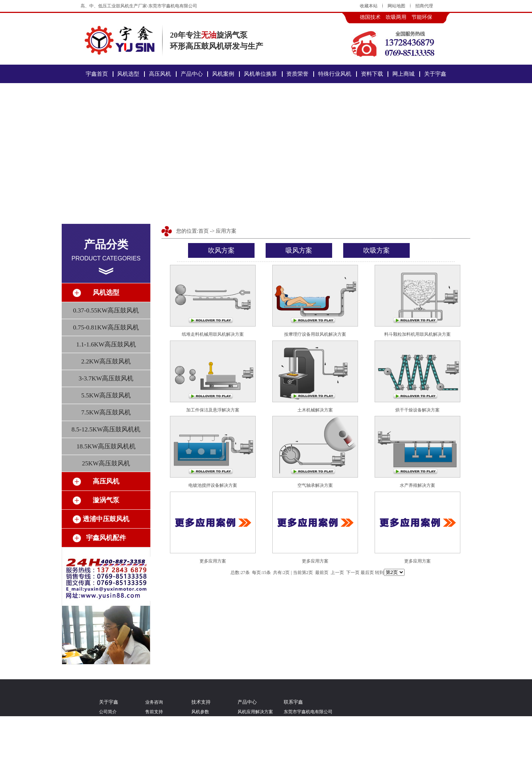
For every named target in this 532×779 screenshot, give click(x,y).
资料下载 (372, 74)
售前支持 (154, 712)
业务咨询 (154, 702)
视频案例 (108, 743)
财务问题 (154, 774)
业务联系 (154, 743)
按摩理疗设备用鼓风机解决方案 (315, 334)
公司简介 (108, 712)
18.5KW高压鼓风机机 (106, 446)
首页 (204, 231)
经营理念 (108, 722)
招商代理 (424, 6)
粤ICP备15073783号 (320, 732)
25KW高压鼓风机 (106, 463)
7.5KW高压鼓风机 (106, 412)
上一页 (337, 573)
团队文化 (108, 732)
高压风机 (160, 74)
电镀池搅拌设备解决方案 (213, 485)
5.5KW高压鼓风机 (106, 395)
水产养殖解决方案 (417, 485)
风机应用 (200, 732)
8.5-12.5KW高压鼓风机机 (106, 429)
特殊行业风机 (335, 74)
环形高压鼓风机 (253, 722)
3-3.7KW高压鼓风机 (106, 378)
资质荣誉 (297, 74)
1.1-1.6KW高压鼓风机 (106, 344)
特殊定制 (200, 743)
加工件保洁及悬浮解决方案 (213, 410)
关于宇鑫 (435, 74)
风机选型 (128, 74)
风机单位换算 (260, 74)
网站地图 (396, 6)
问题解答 (200, 753)
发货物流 (154, 753)
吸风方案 (299, 250)
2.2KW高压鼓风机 (106, 361)
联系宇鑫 (108, 774)
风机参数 (200, 712)
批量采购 (154, 732)
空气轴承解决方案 (315, 485)
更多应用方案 (213, 561)
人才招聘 (108, 753)
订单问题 (154, 763)
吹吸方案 (376, 250)
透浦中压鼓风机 (253, 753)
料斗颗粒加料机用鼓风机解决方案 (417, 334)
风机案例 (223, 74)
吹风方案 (221, 250)
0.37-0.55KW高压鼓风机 (106, 310)
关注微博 (108, 763)
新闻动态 (200, 774)
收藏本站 (369, 6)
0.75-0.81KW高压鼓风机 (106, 327)
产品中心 (192, 74)
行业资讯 (200, 763)
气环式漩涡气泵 (253, 732)
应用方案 (226, 231)
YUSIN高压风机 (253, 743)
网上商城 (403, 74)
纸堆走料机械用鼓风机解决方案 (213, 334)
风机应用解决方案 (255, 712)
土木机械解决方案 (315, 410)
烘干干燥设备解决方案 (417, 410)
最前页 (322, 573)
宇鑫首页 (97, 74)
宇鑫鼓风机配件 (253, 763)
